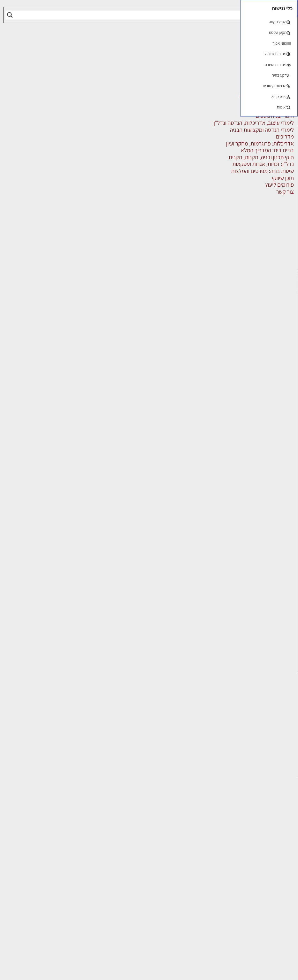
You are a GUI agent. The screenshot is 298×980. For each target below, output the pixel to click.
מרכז (62, 161)
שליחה (43, 322)
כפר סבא (127, 845)
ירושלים (129, 807)
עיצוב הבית (56, 900)
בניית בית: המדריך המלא (41, 830)
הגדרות (124, 954)
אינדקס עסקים (176, 171)
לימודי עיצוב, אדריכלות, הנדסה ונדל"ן (247, 216)
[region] (83, 934)
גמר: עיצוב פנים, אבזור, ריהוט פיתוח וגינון (42, 842)
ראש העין (157, 870)
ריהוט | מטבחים (273, 303)
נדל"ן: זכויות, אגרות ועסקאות (47, 888)
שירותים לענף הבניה (267, 317)
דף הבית (205, 171)
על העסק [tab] (199, 201)
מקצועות (280, 274)
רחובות (129, 822)
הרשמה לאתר (279, 883)
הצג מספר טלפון (116, 329)
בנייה (62, 822)
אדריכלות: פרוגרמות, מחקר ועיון (38, 810)
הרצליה (128, 837)
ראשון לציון (161, 825)
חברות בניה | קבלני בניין (263, 188)
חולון (162, 837)
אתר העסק (182, 329)
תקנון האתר (282, 924)
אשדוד (160, 845)
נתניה (100, 845)
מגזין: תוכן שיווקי (277, 917)
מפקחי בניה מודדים (268, 259)
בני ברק (128, 853)
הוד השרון (156, 853)
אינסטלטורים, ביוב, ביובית (187, 178)
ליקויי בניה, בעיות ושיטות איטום (276, 845)
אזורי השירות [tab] (166, 201)
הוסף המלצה (114, 459)
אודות (288, 903)
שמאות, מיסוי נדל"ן (274, 834)
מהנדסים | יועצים (271, 231)
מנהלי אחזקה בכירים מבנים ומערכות (280, 862)
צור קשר (285, 896)
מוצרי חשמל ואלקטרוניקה (261, 245)
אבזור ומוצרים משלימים (263, 159)
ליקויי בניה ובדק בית (46, 876)
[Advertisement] (149, 79)
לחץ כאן (113, 742)
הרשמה (63, 19)
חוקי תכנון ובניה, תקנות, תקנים (42, 865)
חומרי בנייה (55, 853)
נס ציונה (98, 861)
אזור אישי (284, 876)
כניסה (52, 729)
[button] (8, 8)
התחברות (61, 12)
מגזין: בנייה (282, 910)
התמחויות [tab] (132, 201)
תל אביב (47, 170)
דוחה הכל (83, 954)
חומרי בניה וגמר (272, 202)
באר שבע (96, 853)
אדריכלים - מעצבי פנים (264, 173)
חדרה (130, 870)
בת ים (161, 861)
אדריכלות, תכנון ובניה (277, 824)
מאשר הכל (42, 954)
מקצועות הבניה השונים (264, 288)
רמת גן (99, 822)
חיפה (101, 837)
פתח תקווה (100, 810)
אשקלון (129, 861)
